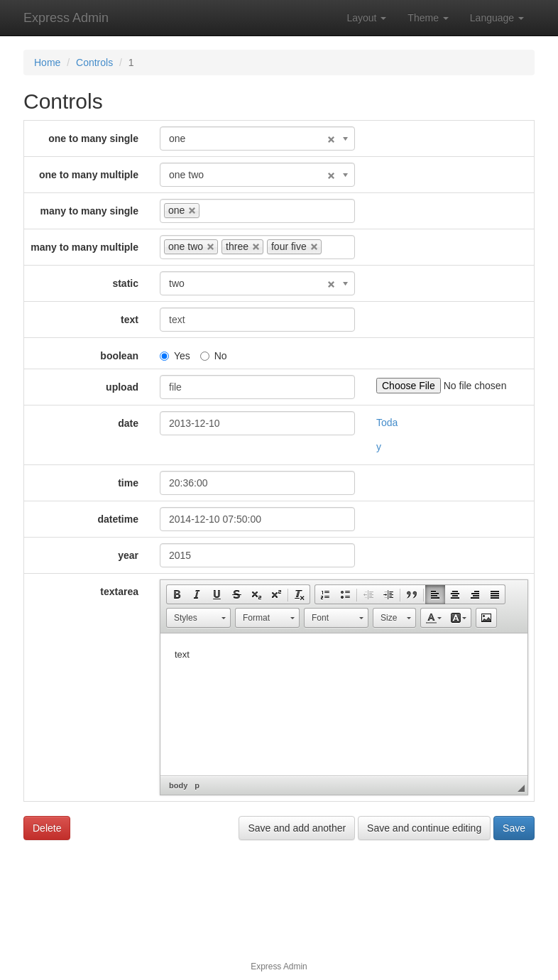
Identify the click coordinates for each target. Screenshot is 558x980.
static (125, 283)
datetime (118, 519)
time (128, 483)
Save (514, 828)
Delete (47, 828)
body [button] (178, 785)
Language (497, 18)
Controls (94, 62)
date (128, 423)
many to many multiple (84, 247)
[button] (177, 594)
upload (122, 387)
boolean (119, 356)
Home (47, 62)
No (214, 356)
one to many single (93, 138)
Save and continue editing (424, 828)
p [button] (197, 785)
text (130, 320)
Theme (428, 18)
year (128, 555)
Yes (175, 356)
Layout (366, 18)
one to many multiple (89, 175)
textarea (119, 592)
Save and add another (297, 828)
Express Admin (66, 18)
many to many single (89, 211)
